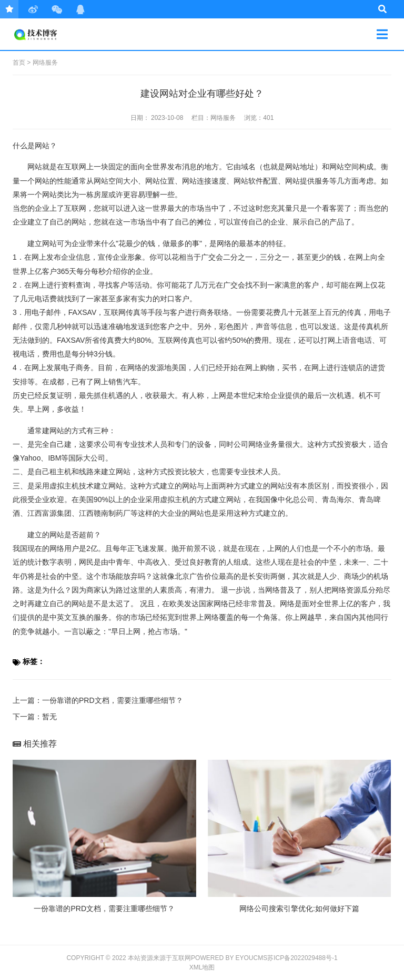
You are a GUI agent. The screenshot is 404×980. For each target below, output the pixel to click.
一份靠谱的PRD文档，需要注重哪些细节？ (113, 700)
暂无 (49, 717)
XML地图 (202, 967)
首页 (19, 63)
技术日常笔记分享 (50, 34)
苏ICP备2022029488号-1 (302, 958)
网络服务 (45, 63)
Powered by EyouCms (229, 958)
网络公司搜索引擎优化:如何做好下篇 (299, 908)
